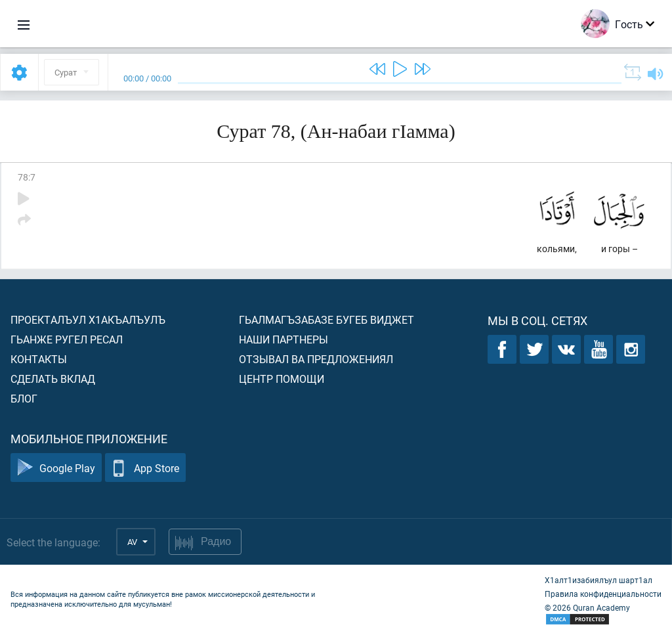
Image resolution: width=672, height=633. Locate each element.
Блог (24, 398)
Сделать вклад (53, 379)
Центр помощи (282, 379)
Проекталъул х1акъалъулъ (88, 319)
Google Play (56, 468)
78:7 (27, 177)
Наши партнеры (283, 339)
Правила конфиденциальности (603, 594)
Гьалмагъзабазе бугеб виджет (326, 319)
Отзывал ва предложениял (316, 359)
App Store (145, 468)
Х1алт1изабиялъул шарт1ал (598, 580)
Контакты (39, 359)
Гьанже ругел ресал (67, 339)
